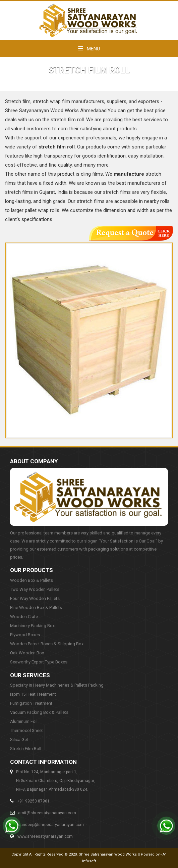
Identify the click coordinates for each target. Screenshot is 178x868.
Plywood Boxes (25, 635)
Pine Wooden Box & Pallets (36, 607)
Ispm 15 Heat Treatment (33, 694)
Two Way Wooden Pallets (35, 589)
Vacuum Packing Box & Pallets (39, 712)
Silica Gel (19, 740)
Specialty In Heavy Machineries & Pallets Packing (57, 685)
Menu (89, 49)
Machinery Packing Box (32, 626)
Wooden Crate (24, 617)
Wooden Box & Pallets (32, 580)
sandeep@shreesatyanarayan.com (51, 825)
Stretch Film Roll (26, 749)
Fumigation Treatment (31, 703)
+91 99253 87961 (33, 801)
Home (70, 81)
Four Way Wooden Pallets (35, 598)
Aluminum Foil (24, 721)
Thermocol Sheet (26, 730)
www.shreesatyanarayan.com (45, 836)
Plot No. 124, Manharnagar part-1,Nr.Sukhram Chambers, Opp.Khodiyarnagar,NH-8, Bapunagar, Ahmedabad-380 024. (55, 781)
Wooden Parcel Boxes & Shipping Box (47, 644)
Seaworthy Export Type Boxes (39, 662)
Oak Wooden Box (27, 653)
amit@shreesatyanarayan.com (47, 813)
